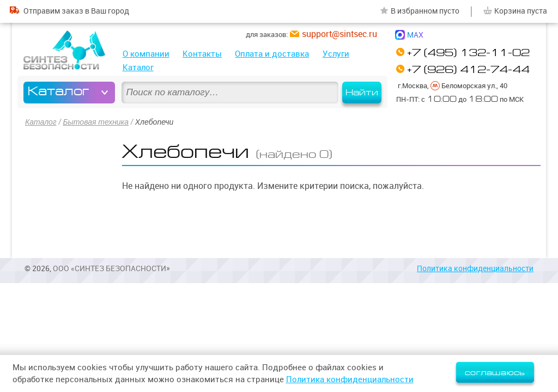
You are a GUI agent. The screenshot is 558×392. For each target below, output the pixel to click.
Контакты (202, 54)
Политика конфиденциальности (475, 268)
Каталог (138, 67)
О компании (146, 54)
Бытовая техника (96, 122)
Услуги (336, 54)
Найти (362, 93)
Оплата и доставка (272, 54)
